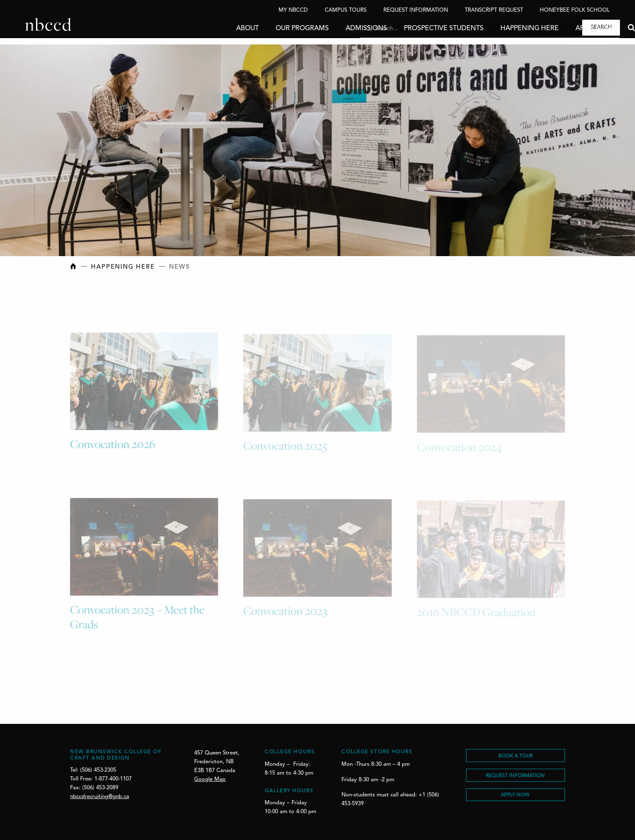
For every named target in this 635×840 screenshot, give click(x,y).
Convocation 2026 (113, 446)
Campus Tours (346, 10)
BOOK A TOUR (515, 756)
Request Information (416, 10)
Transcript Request (494, 10)
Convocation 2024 (459, 448)
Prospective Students (419, 29)
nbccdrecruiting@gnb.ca (100, 797)
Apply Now (569, 29)
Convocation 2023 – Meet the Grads (137, 619)
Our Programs (277, 29)
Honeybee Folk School (575, 10)
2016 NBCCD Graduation (476, 613)
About (222, 29)
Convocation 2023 (285, 612)
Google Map (210, 779)
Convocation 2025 (285, 447)
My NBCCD (293, 10)
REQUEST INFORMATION (515, 776)
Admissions (341, 29)
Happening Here (504, 29)
